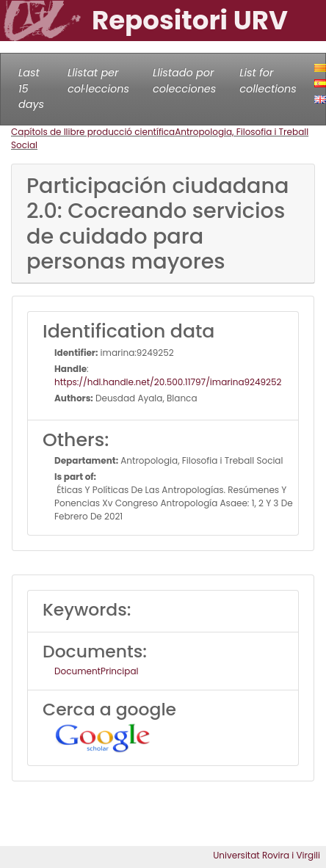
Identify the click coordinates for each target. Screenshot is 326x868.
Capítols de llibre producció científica (93, 132)
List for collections (268, 81)
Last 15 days (31, 88)
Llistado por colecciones (184, 81)
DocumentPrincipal (96, 671)
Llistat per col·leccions (98, 81)
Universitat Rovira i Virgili (267, 855)
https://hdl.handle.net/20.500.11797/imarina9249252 (168, 382)
